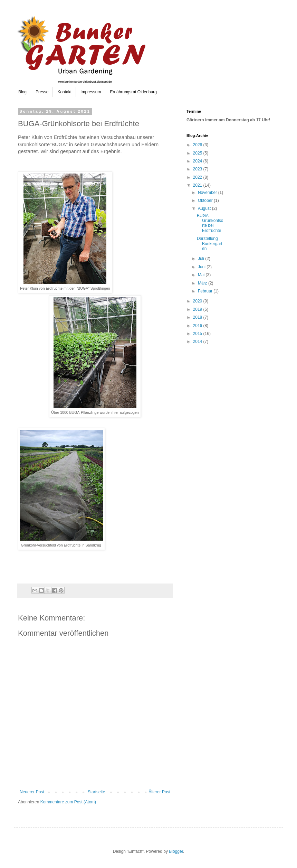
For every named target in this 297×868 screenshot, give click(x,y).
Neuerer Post (32, 792)
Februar (206, 291)
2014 (198, 342)
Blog (22, 92)
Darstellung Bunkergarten (210, 244)
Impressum (91, 92)
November (208, 193)
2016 (198, 326)
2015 (198, 334)
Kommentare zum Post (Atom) (68, 802)
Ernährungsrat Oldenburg (133, 92)
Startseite (97, 792)
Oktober (206, 200)
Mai (202, 275)
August (205, 208)
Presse (42, 92)
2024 (198, 161)
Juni (202, 267)
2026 (198, 145)
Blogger (176, 851)
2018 (198, 317)
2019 (198, 309)
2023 (198, 169)
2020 (198, 301)
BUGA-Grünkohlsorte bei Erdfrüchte (210, 223)
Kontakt (64, 92)
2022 (198, 177)
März (203, 283)
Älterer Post (159, 792)
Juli (202, 259)
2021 (198, 185)
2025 (198, 153)
